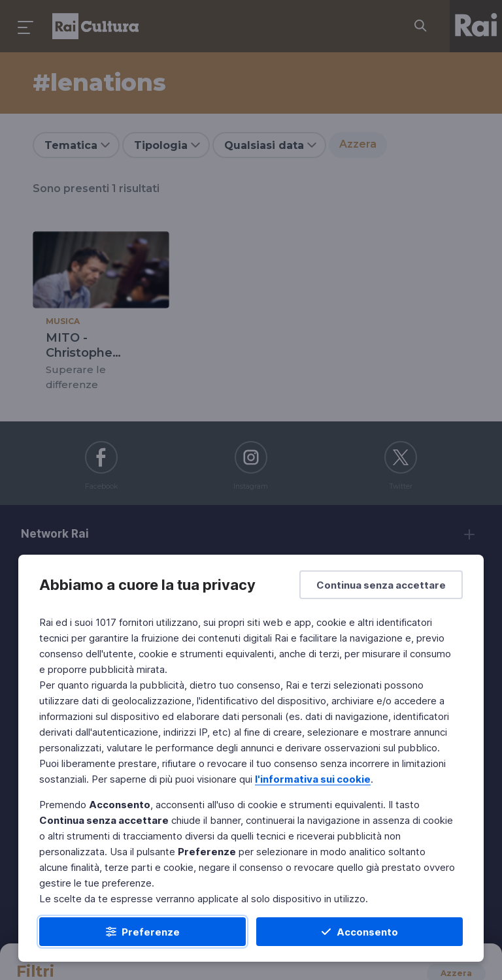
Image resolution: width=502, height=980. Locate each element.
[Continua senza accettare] (381, 585)
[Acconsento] (360, 932)
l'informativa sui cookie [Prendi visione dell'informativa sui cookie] (313, 779)
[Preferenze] (142, 932)
